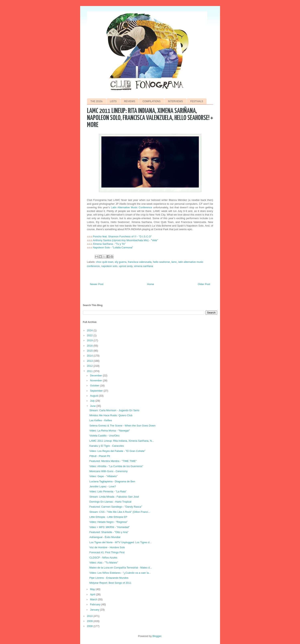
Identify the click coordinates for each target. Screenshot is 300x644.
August (94, 396)
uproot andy (126, 266)
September (97, 391)
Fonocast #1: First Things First (107, 552)
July (93, 401)
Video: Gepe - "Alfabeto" (104, 476)
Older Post (204, 284)
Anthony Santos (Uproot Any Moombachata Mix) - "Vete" (125, 240)
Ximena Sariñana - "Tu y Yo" (109, 244)
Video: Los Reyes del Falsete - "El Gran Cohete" (117, 451)
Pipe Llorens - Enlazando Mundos (109, 578)
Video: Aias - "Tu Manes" (104, 563)
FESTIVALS (197, 101)
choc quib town (105, 262)
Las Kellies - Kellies (101, 420)
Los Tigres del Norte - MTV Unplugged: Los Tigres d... (121, 542)
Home (151, 284)
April (93, 594)
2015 (90, 351)
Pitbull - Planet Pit (100, 456)
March (94, 599)
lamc (174, 262)
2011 (90, 371)
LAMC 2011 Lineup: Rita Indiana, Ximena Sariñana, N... (122, 441)
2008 (90, 626)
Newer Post (97, 284)
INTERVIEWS (175, 101)
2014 (90, 356)
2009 (90, 621)
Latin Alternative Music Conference (131, 207)
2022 (90, 335)
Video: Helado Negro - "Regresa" (108, 522)
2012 (90, 366)
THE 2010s (97, 101)
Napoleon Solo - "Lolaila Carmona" (113, 247)
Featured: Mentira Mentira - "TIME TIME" (113, 461)
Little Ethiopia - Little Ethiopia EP (108, 517)
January (95, 610)
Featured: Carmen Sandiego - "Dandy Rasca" (116, 507)
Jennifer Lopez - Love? (103, 486)
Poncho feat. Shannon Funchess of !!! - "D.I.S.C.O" (122, 236)
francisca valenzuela (140, 262)
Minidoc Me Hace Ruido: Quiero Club (111, 415)
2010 (90, 616)
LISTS (113, 101)
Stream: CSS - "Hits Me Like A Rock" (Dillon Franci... (120, 512)
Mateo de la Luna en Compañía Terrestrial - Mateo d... (121, 568)
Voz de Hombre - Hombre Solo (107, 547)
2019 (90, 340)
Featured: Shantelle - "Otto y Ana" (109, 532)
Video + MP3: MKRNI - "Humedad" (110, 527)
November (96, 380)
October (95, 385)
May (93, 589)
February (96, 604)
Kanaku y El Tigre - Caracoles (107, 446)
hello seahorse (161, 262)
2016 (90, 346)
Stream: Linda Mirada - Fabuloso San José (114, 497)
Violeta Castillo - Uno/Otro (104, 436)
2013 (90, 361)
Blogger (157, 636)
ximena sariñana (143, 266)
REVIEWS (130, 101)
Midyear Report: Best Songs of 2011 (110, 583)
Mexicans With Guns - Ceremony (109, 471)
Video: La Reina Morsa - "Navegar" (110, 431)
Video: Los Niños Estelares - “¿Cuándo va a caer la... (120, 573)
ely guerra (121, 262)
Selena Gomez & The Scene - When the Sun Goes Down (122, 426)
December (96, 375)
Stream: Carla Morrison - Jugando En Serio (114, 410)
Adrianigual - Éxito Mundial (105, 537)
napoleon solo (109, 266)
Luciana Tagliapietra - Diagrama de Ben (112, 481)
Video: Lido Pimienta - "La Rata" (108, 491)
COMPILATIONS (152, 101)
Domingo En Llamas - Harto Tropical (110, 502)
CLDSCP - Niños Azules (103, 558)
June (93, 406)
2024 (90, 330)
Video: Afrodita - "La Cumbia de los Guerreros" (116, 466)
